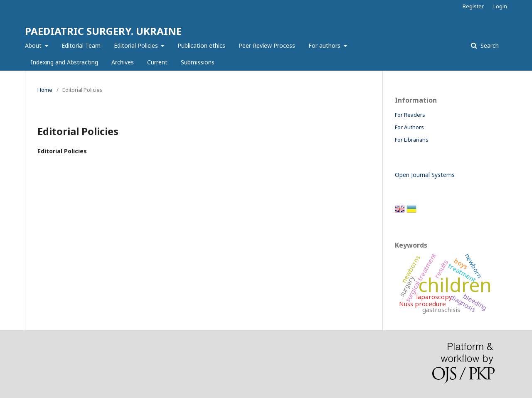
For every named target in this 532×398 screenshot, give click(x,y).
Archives (123, 62)
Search (489, 45)
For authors (325, 45)
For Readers (410, 115)
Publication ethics (201, 45)
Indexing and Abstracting (64, 62)
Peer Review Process (267, 45)
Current (157, 62)
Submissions (198, 62)
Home (45, 90)
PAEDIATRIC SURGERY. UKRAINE (103, 31)
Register (473, 6)
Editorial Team (81, 45)
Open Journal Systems (425, 175)
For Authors (409, 127)
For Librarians (412, 140)
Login (500, 6)
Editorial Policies (137, 45)
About (34, 45)
